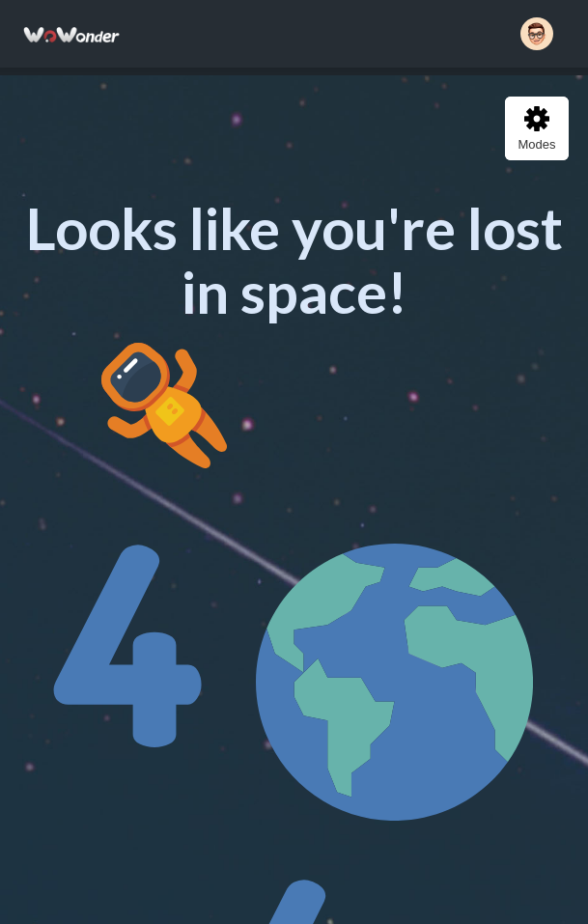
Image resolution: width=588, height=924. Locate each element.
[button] (537, 34)
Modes (536, 129)
